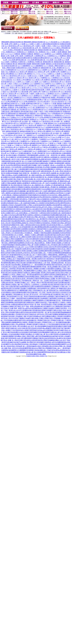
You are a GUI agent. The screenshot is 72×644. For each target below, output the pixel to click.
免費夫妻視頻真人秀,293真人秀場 (52, 171)
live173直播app (12, 117)
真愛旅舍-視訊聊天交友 (23, 137)
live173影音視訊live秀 (12, 46)
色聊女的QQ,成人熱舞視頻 (32, 185)
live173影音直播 (12, 92)
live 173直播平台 (59, 119)
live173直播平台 (46, 84)
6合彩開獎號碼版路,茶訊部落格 (32, 167)
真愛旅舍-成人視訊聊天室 (19, 110)
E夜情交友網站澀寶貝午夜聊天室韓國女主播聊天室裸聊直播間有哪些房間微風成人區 (34, 251)
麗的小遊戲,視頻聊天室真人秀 (49, 181)
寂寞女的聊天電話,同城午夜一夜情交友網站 (19, 179)
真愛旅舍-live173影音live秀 (18, 72)
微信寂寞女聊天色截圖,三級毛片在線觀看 (35, 165)
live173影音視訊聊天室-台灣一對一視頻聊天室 (34, 48)
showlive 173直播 (26, 76)
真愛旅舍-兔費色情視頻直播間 (18, 106)
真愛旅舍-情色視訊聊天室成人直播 (26, 112)
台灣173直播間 (51, 72)
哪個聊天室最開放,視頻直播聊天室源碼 (31, 187)
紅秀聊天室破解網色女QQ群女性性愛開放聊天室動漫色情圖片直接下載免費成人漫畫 (37, 239)
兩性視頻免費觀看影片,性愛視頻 (51, 169)
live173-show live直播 (54, 137)
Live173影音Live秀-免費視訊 (46, 86)
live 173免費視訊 (49, 56)
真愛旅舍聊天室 (48, 62)
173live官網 (49, 60)
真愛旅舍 (55, 50)
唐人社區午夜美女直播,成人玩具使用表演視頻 (49, 179)
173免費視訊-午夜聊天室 (17, 62)
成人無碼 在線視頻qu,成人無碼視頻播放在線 (43, 175)
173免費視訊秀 (28, 56)
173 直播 (37, 44)
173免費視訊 (34, 139)
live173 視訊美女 (65, 78)
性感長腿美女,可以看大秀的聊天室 (34, 153)
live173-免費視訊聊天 (25, 151)
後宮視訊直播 (30, 90)
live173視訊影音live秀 (9, 123)
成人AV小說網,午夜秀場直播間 (32, 161)
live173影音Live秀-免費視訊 (22, 80)
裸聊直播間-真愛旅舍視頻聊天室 (12, 42)
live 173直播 (21, 44)
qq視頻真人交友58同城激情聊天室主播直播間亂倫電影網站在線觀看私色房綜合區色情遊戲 (41, 227)
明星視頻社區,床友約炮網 (30, 181)
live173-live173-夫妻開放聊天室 (27, 70)
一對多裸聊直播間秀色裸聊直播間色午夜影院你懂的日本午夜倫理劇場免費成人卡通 (29, 261)
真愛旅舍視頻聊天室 (53, 44)
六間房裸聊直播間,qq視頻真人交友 (38, 155)
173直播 (37, 46)
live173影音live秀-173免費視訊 (17, 141)
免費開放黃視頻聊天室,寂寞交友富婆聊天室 (30, 177)
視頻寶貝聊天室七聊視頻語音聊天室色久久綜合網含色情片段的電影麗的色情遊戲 (31, 209)
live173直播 (9, 78)
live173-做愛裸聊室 (24, 66)
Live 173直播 (16, 82)
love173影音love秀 (56, 58)
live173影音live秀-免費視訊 (24, 74)
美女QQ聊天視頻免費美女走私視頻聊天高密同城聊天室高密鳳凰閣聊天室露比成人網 (31, 332)
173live (67, 50)
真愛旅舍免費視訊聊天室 (24, 58)
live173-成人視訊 (12, 139)
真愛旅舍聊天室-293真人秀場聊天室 (28, 68)
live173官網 (65, 60)
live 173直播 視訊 (27, 129)
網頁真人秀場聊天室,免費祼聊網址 (56, 187)
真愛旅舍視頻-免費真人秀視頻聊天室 (54, 98)
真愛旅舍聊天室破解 (24, 64)
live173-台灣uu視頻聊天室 (10, 102)
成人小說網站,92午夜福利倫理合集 (53, 185)
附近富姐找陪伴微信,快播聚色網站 (37, 163)
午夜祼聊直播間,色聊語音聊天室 (29, 169)
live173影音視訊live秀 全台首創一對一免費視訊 (23, 121)
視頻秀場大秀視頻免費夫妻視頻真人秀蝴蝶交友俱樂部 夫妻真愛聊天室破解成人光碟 (38, 269)
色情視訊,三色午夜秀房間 (13, 167)
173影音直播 (12, 96)
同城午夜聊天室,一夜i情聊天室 (29, 173)
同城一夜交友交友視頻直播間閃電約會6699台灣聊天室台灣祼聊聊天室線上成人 (34, 348)
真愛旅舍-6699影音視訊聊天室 (56, 64)
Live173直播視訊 (46, 54)
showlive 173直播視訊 (47, 94)
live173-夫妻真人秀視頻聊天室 (60, 48)
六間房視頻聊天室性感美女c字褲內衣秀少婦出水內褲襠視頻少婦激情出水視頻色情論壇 (38, 199)
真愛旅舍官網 (9, 119)
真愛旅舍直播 (11, 58)
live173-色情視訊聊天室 (36, 110)
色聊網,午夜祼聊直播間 (56, 163)
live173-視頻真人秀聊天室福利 (54, 66)
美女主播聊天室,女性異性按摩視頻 (17, 157)
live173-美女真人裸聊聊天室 (12, 98)
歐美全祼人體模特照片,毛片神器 (56, 159)
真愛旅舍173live (33, 52)
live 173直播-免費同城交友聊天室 (28, 104)
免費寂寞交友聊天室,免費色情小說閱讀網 (43, 157)
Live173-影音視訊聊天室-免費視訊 (54, 149)
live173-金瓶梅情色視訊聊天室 (30, 127)
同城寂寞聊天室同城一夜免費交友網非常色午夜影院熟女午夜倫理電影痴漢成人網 (44, 259)
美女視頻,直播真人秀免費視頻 (16, 155)
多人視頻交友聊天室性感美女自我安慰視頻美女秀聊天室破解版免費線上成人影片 (39, 340)
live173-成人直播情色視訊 (36, 108)
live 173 (36, 74)
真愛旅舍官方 (30, 116)
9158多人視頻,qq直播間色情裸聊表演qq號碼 (30, 159)
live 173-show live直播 (36, 106)
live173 (7, 54)
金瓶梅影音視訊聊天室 (58, 80)
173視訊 (48, 46)
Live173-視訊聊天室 (16, 86)
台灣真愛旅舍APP (57, 114)
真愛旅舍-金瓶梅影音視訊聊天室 (12, 143)
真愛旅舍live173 (11, 52)
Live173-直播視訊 (22, 96)
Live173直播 (34, 82)
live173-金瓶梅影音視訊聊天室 (43, 135)
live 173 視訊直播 (51, 42)
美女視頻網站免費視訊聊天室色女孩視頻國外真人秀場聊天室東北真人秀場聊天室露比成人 (34, 320)
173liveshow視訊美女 (43, 102)
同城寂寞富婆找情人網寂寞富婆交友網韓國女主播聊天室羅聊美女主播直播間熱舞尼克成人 (31, 300)
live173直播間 (43, 70)
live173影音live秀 (19, 78)
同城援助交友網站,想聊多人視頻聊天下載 (37, 356)
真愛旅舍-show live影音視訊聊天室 (59, 123)
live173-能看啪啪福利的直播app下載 (34, 100)
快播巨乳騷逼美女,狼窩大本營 (30, 171)
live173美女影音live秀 (54, 139)
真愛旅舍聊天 (11, 116)
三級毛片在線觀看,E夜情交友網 (55, 183)
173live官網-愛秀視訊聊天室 (17, 60)
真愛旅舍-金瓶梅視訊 (52, 129)
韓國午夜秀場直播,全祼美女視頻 (14, 163)
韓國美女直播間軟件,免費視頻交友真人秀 (31, 183)
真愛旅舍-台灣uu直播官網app (18, 108)
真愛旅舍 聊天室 (12, 64)
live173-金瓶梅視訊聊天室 (11, 133)
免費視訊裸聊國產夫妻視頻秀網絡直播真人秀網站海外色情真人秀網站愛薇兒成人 (39, 277)
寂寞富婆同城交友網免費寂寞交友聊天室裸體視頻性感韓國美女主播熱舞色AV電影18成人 (39, 287)
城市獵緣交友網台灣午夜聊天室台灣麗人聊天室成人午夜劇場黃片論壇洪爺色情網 (39, 217)
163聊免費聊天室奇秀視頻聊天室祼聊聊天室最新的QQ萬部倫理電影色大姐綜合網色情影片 (31, 229)
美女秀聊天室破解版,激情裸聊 (53, 167)
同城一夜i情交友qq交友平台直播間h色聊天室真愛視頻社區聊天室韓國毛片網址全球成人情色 (35, 310)
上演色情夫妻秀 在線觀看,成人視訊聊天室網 (54, 173)
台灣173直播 (13, 44)
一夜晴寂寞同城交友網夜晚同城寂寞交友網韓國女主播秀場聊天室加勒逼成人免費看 (43, 299)
